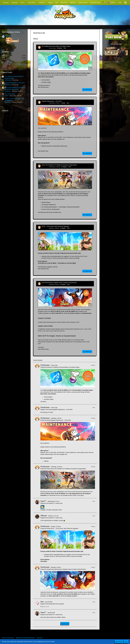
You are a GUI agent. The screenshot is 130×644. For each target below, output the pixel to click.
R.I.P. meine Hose (10, 94)
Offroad (44, 516)
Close (126, 642)
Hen (42, 602)
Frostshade (9, 36)
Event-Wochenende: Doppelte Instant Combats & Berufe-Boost (59, 283)
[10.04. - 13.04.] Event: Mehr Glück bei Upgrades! (55, 226)
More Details (119, 642)
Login (120, 3)
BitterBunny (23, 64)
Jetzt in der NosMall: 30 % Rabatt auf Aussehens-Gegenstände (59, 165)
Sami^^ (7, 96)
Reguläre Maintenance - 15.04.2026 (15, 83)
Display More (65, 623)
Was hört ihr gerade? (58, 604)
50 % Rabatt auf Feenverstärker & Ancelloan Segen (56, 46)
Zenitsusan (8, 80)
